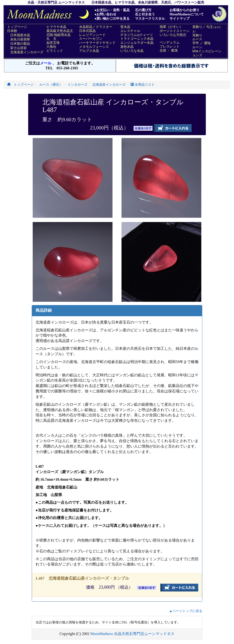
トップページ (20, 85)
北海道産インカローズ (109, 85)
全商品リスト (143, 85)
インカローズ (77, 85)
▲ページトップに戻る (186, 611)
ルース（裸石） (51, 85)
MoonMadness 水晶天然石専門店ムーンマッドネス (133, 634)
